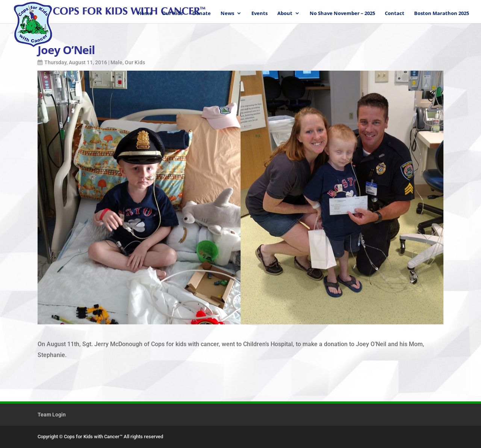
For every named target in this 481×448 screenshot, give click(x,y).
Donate (202, 14)
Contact (395, 14)
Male (116, 62)
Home (145, 14)
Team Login (52, 415)
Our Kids (172, 14)
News (227, 14)
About (285, 14)
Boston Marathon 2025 (442, 14)
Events (259, 14)
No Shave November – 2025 (342, 14)
